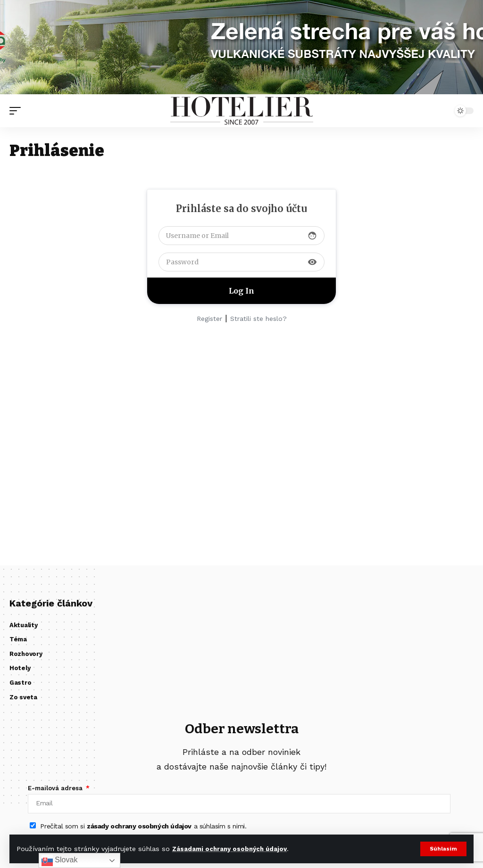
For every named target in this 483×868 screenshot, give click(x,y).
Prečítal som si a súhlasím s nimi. (143, 830)
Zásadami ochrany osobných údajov (232, 849)
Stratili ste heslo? (258, 319)
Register (209, 319)
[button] (443, 849)
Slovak (59, 860)
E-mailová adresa (56, 788)
